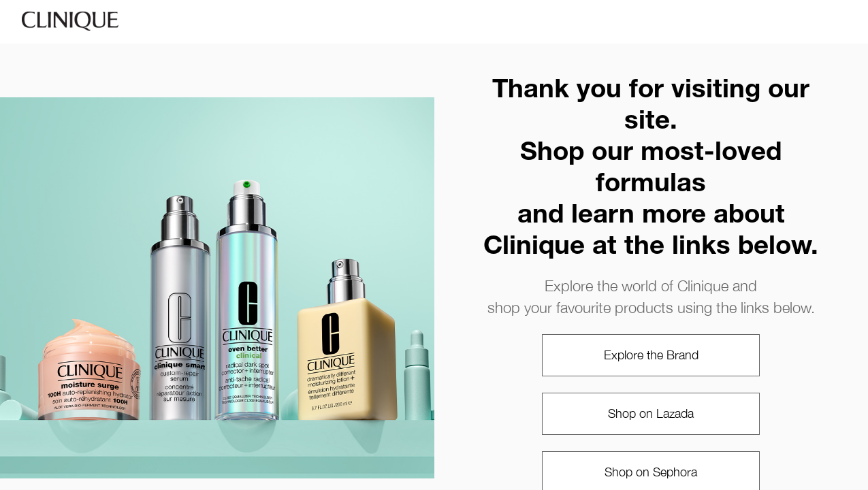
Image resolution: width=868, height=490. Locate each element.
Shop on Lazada (651, 413)
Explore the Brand (651, 355)
